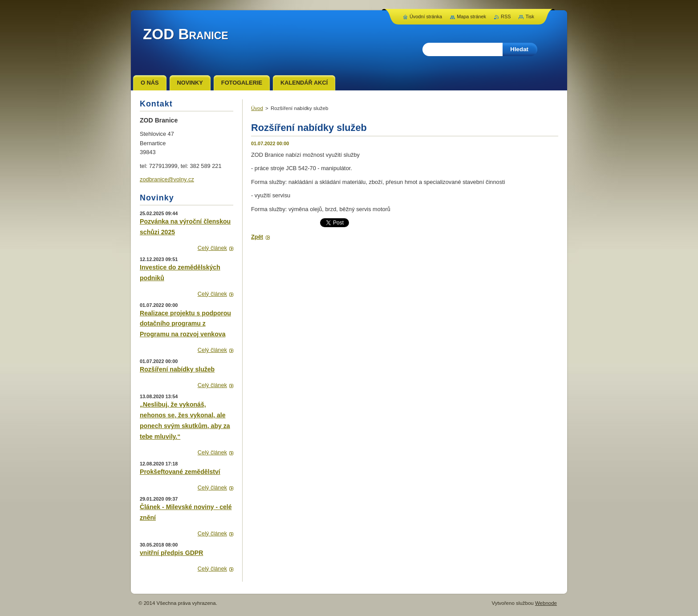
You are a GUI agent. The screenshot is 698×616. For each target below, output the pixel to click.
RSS (506, 16)
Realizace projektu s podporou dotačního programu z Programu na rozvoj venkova (185, 324)
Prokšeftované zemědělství (180, 472)
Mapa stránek (471, 16)
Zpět (257, 237)
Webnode (546, 603)
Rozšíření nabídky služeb (177, 369)
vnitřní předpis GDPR (171, 553)
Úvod (257, 108)
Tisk (530, 16)
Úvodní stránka (426, 16)
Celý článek (212, 248)
